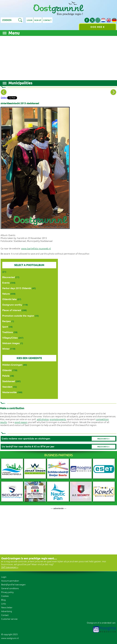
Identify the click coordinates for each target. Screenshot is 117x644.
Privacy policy (7, 592)
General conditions (10, 588)
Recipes (6, 321)
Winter (6, 349)
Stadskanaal (9, 381)
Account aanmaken (10, 581)
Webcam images (11, 343)
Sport (5, 327)
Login (30, 20)
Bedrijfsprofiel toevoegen (13, 585)
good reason (21, 422)
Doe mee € (97, 27)
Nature (6, 294)
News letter (7, 608)
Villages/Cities (10, 338)
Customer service (9, 619)
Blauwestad (9, 277)
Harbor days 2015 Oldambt (17, 288)
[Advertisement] (58, 57)
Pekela (6, 376)
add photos (43, 419)
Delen (4, 98)
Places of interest (12, 310)
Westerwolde (9, 392)
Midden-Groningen (12, 365)
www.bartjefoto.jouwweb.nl (36, 249)
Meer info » (103, 439)
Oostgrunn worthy (12, 305)
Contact (47, 20)
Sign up (38, 20)
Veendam (7, 387)
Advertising (7, 611)
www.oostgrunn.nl (10, 638)
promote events (58, 419)
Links (4, 604)
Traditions (8, 332)
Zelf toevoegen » (10, 567)
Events (6, 283)
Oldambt (7, 370)
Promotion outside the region (18, 316)
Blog (3, 600)
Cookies (5, 596)
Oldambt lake (9, 299)
